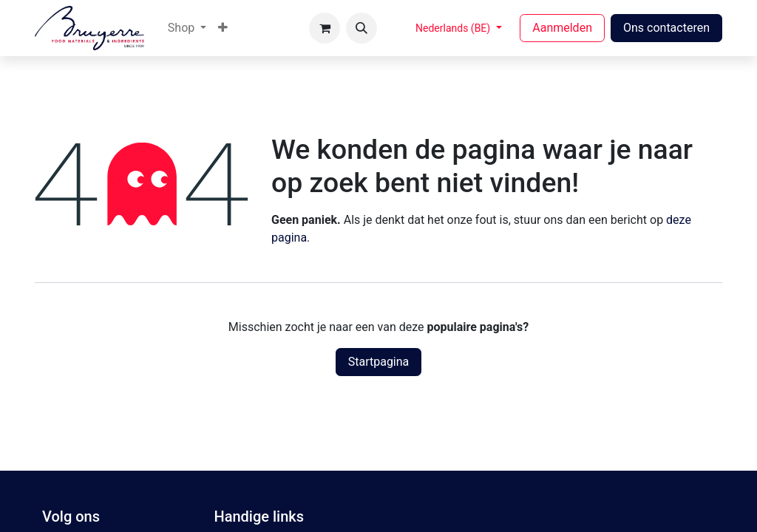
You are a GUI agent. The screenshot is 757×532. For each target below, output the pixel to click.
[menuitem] (187, 28)
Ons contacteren (666, 28)
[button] (361, 28)
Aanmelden (562, 28)
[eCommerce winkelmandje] (325, 28)
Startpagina (379, 362)
